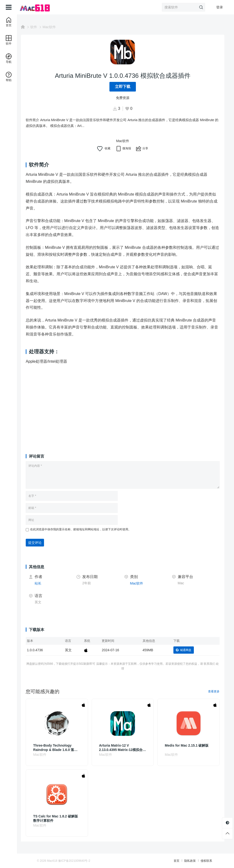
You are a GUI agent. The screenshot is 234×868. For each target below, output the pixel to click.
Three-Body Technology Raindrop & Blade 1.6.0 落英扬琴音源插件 (61, 748)
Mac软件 (55, 27)
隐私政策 (180, 861)
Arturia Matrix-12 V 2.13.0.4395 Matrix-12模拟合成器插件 (125, 748)
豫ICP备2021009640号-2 (85, 861)
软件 (40, 27)
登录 (220, 7)
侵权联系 (196, 861)
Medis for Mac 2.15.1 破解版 (189, 745)
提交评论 (41, 543)
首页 (166, 861)
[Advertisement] (126, 405)
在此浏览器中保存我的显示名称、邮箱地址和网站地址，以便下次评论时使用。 (87, 529)
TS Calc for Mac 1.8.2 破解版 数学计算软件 (62, 818)
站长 (44, 583)
